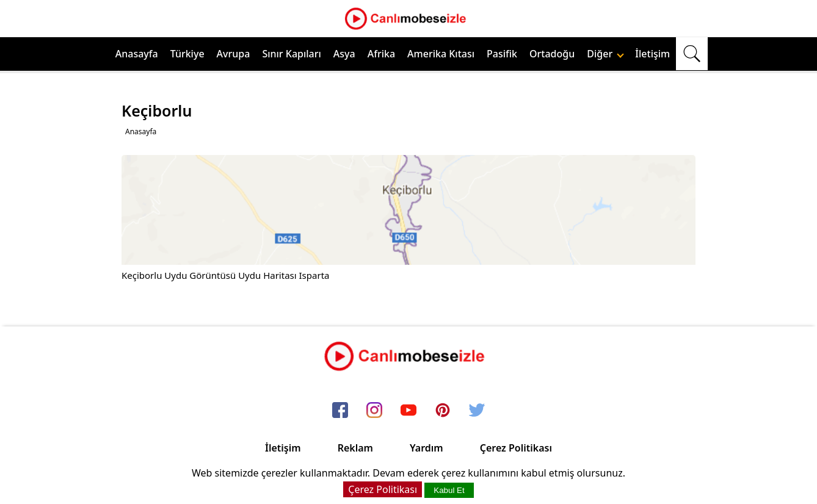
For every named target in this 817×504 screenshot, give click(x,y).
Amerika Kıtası (441, 54)
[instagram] (374, 411)
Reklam (355, 448)
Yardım (427, 448)
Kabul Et (449, 490)
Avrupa (234, 54)
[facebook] (340, 411)
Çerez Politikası (516, 448)
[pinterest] (443, 411)
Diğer (605, 54)
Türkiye (187, 54)
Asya (344, 54)
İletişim (652, 54)
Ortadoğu (552, 54)
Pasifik (502, 54)
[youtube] (408, 411)
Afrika (381, 54)
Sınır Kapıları (291, 54)
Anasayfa (137, 54)
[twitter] (477, 411)
